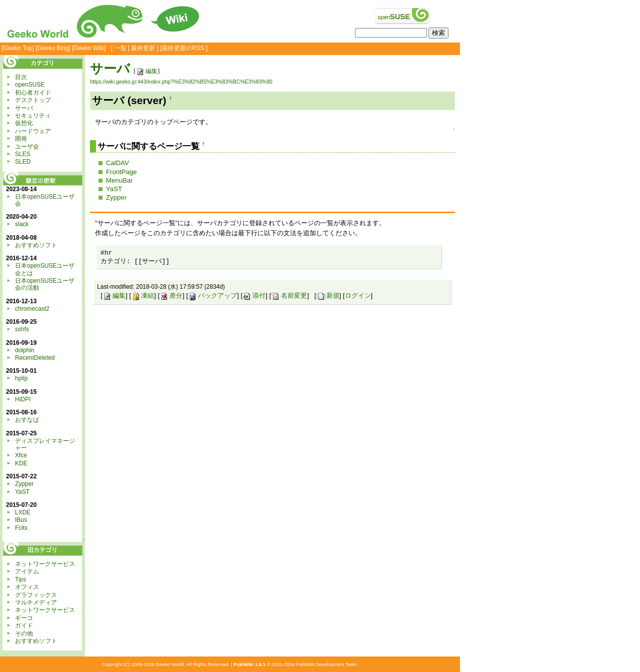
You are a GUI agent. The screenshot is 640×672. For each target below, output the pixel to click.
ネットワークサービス (45, 564)
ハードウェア (33, 131)
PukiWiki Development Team (326, 664)
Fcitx (21, 528)
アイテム (27, 571)
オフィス (27, 587)
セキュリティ (33, 116)
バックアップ (212, 295)
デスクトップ (33, 100)
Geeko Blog (53, 48)
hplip (21, 378)
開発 (21, 139)
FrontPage (121, 172)
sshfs (22, 329)
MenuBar (119, 180)
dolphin (25, 350)
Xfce (21, 455)
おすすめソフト (36, 245)
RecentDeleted (35, 358)
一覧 (120, 48)
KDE (21, 463)
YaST (114, 189)
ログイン (358, 295)
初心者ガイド (33, 93)
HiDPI (23, 399)
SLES (23, 154)
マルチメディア (36, 602)
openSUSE (30, 85)
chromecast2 (32, 309)
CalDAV (117, 163)
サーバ (110, 69)
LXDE (23, 512)
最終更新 (143, 48)
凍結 (142, 295)
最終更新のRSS (183, 48)
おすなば (27, 420)
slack (22, 224)
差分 (171, 295)
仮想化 (24, 123)
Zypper (116, 197)
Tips (20, 579)
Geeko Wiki (89, 48)
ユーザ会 (27, 147)
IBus (21, 520)
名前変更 (289, 295)
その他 (24, 633)
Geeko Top (18, 48)
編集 (146, 71)
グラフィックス (36, 595)
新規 (328, 295)
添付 (254, 295)
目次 (21, 77)
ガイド (24, 625)
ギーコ (24, 618)
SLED (23, 162)
